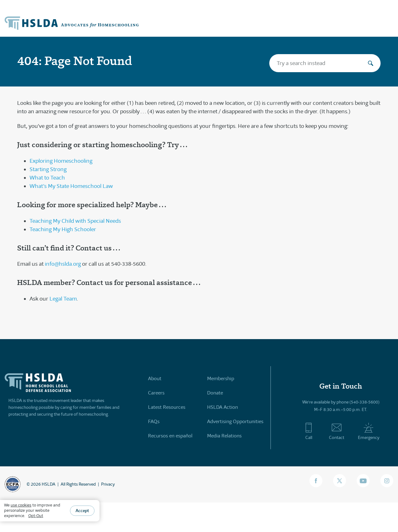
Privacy (108, 484)
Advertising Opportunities (235, 421)
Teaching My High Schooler (63, 229)
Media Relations (224, 436)
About (155, 378)
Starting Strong (48, 169)
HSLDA (49, 484)
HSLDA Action (222, 407)
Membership (221, 378)
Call (309, 431)
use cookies (21, 505)
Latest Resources (167, 407)
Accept (82, 511)
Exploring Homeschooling (61, 161)
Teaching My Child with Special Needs (75, 221)
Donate (215, 393)
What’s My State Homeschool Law (71, 186)
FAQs (154, 421)
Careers (156, 393)
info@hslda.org (63, 264)
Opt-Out (36, 516)
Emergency (369, 431)
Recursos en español (170, 436)
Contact (337, 431)
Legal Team (63, 299)
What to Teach (47, 178)
